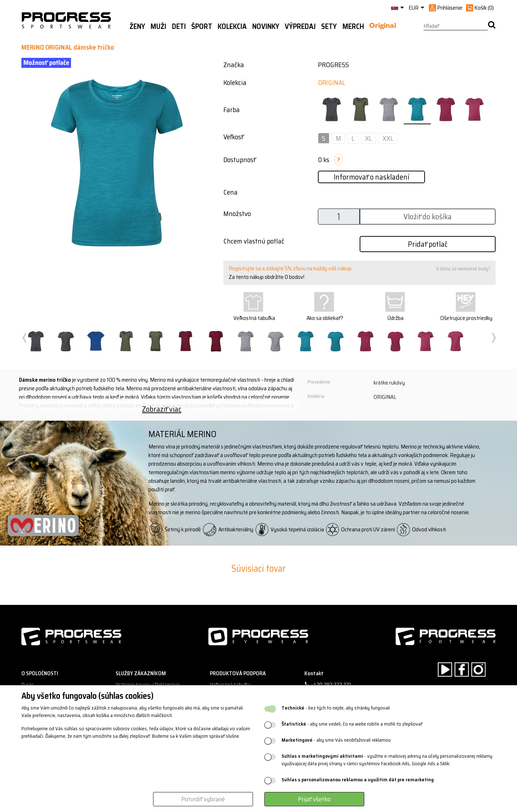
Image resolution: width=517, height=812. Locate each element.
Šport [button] (202, 26)
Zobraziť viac (162, 409)
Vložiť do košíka (428, 217)
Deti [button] (179, 26)
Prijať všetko (314, 799)
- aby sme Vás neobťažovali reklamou (336, 740)
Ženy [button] (137, 26)
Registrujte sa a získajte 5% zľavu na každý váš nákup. (291, 268)
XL (369, 138)
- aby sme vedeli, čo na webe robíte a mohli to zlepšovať (352, 724)
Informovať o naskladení (371, 177)
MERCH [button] (353, 26)
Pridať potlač (428, 244)
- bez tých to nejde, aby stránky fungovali (336, 708)
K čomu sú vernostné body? (463, 269)
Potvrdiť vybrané (203, 799)
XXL (388, 138)
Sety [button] (329, 26)
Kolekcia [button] (232, 26)
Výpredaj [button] (300, 26)
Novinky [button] (266, 26)
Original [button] (383, 27)
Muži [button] (158, 26)
